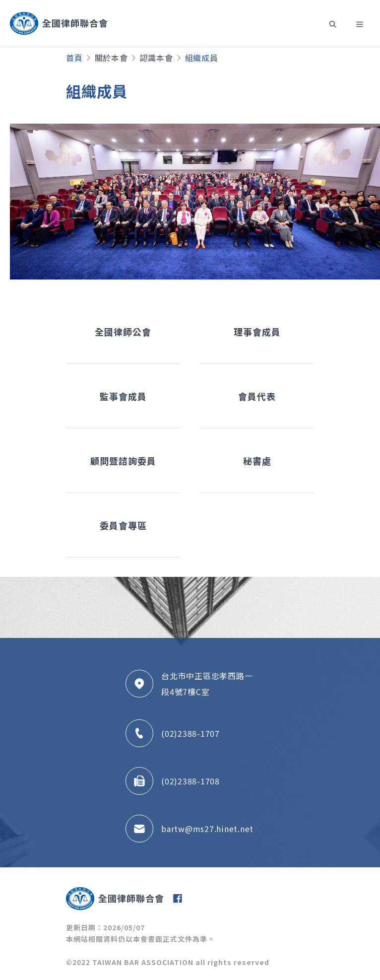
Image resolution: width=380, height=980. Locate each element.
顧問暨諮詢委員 (123, 461)
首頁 (74, 58)
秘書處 (257, 461)
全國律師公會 (123, 332)
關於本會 (111, 58)
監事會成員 (123, 396)
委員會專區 (123, 525)
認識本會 (157, 58)
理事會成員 (257, 332)
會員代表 (257, 396)
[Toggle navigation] (332, 23)
